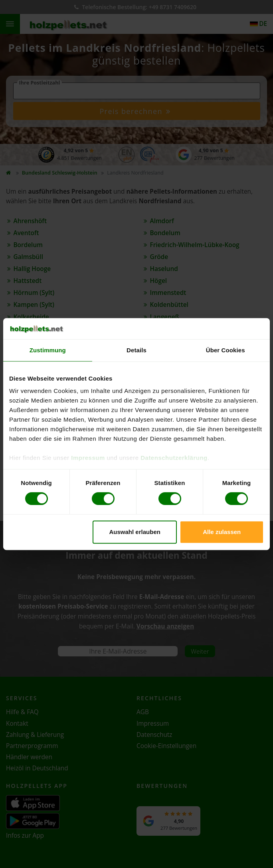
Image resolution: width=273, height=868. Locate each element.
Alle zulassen (222, 532)
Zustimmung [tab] (48, 350)
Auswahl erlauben (135, 532)
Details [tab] (136, 350)
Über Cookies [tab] (226, 350)
